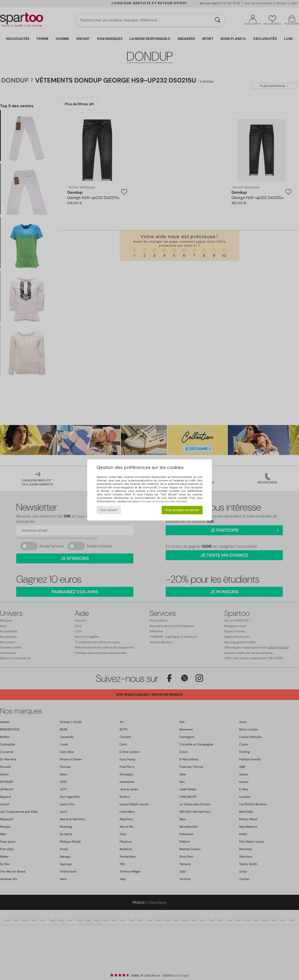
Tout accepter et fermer (182, 510)
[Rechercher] (218, 20)
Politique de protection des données (163, 501)
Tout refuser (109, 510)
